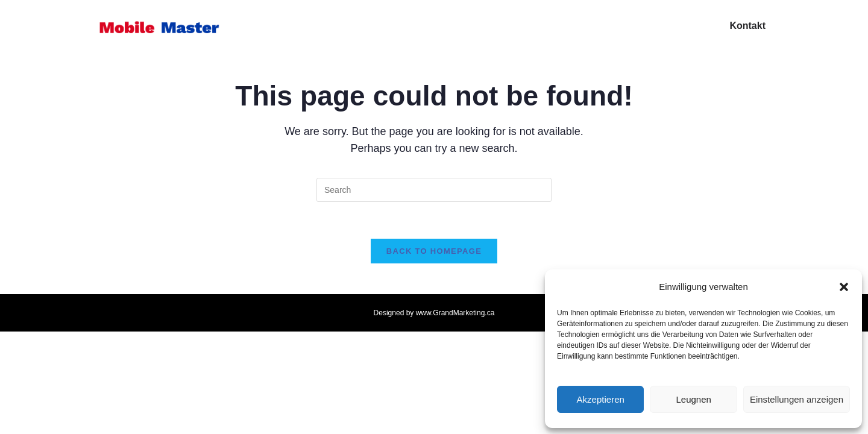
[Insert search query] (434, 190)
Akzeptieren (601, 399)
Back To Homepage (434, 251)
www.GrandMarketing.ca (455, 313)
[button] (844, 287)
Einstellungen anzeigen (797, 399)
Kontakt (747, 26)
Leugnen (693, 399)
